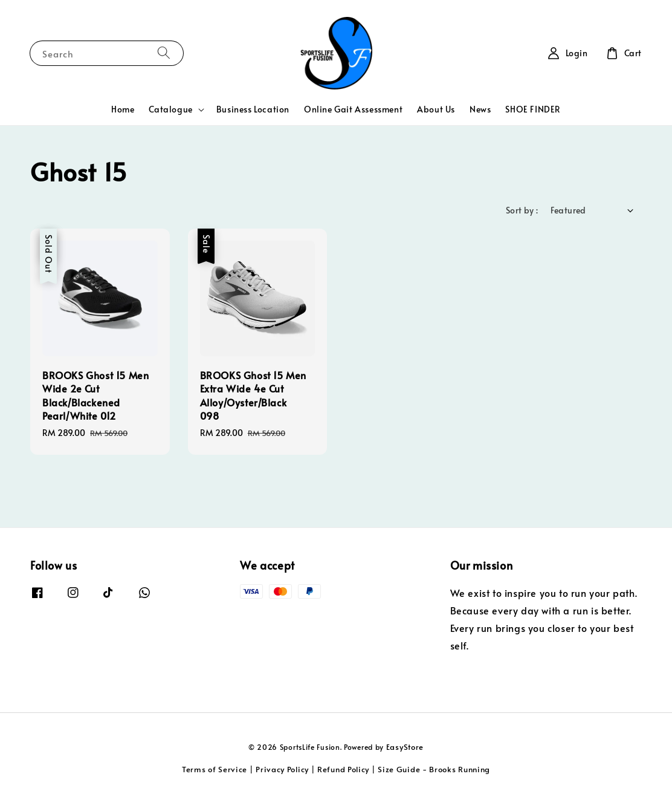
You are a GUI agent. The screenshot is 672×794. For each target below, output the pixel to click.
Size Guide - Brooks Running (434, 769)
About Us (436, 109)
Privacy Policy (282, 769)
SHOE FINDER (533, 109)
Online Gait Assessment (353, 109)
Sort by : (522, 210)
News (480, 109)
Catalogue (170, 109)
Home (123, 109)
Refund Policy (343, 769)
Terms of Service (215, 769)
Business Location (253, 109)
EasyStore (405, 747)
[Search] (164, 53)
